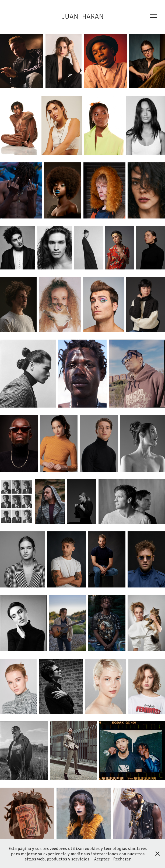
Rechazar (122, 859)
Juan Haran (83, 16)
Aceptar (102, 859)
